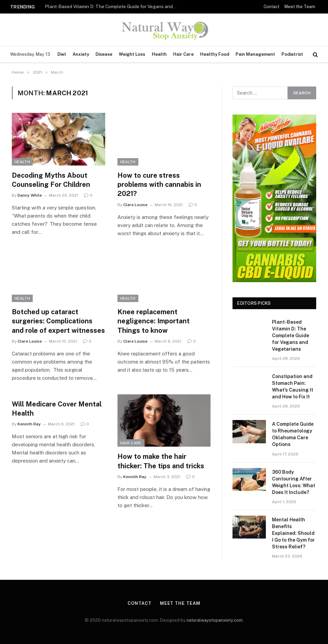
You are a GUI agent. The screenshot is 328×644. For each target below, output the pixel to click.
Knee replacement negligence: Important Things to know (154, 321)
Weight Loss (132, 54)
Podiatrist (292, 54)
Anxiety (81, 54)
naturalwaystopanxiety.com (215, 620)
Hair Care (183, 54)
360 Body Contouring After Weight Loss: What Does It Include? (294, 482)
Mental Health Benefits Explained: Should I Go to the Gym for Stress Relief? (293, 533)
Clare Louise (135, 205)
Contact (271, 7)
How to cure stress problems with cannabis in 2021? (159, 184)
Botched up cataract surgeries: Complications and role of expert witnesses (58, 321)
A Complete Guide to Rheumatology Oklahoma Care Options (293, 434)
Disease (104, 54)
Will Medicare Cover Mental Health (57, 409)
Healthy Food (215, 54)
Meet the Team (300, 7)
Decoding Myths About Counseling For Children (51, 180)
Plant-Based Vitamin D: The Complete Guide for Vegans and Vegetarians (112, 6)
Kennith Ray (29, 424)
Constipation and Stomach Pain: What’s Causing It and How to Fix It (293, 387)
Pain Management (255, 54)
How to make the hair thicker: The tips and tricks (161, 461)
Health (159, 54)
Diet (62, 54)
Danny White (30, 195)
